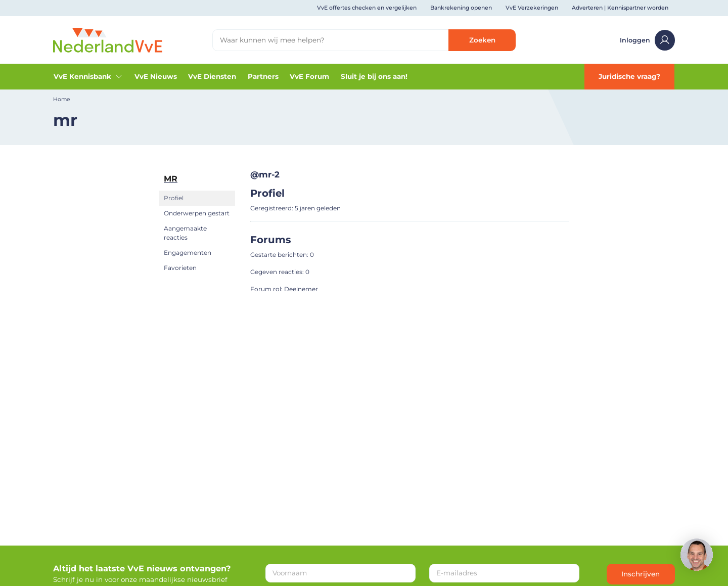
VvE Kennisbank (88, 77)
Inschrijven (641, 574)
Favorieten (180, 268)
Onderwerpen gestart (197, 213)
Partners (263, 76)
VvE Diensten (212, 76)
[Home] (108, 39)
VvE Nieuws (156, 76)
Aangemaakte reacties (185, 233)
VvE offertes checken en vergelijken (367, 8)
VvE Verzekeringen (532, 8)
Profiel (174, 198)
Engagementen (188, 253)
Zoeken (482, 40)
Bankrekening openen (461, 8)
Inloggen (648, 40)
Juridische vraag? (629, 76)
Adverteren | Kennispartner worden (620, 8)
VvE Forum (309, 76)
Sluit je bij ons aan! (374, 76)
